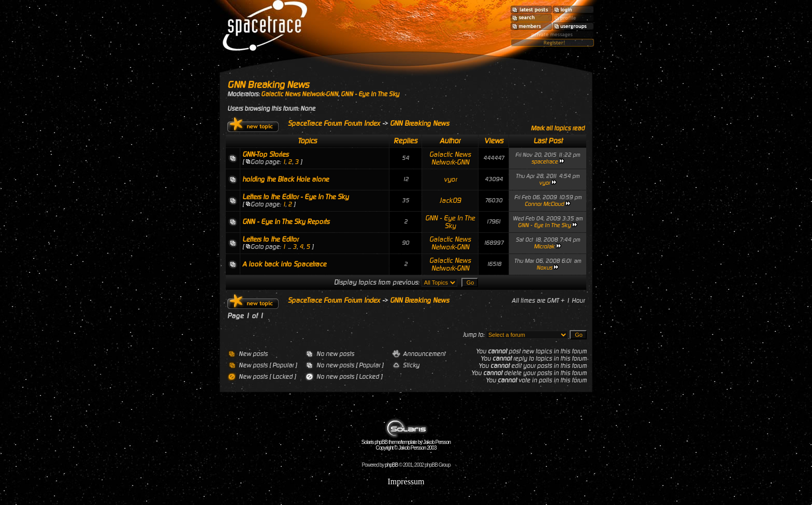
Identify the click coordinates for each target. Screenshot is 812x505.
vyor (450, 179)
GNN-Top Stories (265, 154)
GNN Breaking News (268, 85)
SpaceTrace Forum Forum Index (334, 123)
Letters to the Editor (270, 239)
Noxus (544, 268)
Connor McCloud (544, 204)
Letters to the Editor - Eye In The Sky (295, 197)
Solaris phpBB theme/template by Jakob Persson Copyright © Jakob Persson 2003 (406, 443)
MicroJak (544, 247)
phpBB (391, 465)
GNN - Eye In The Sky (370, 94)
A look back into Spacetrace (284, 264)
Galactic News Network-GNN (300, 94)
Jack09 (450, 200)
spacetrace (545, 162)
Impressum (406, 481)
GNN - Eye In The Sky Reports (286, 222)
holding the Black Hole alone (286, 179)
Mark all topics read (558, 128)
